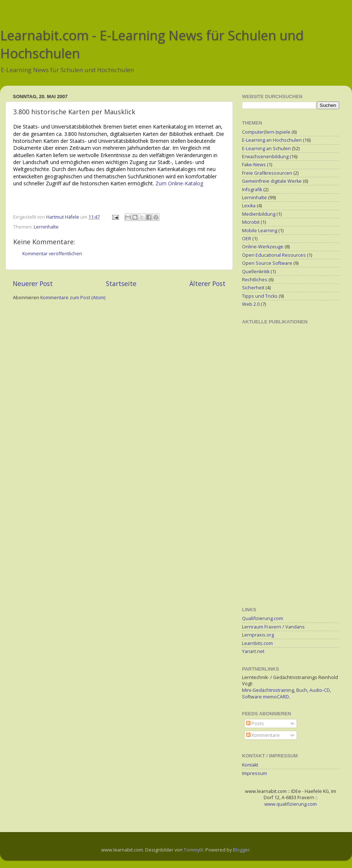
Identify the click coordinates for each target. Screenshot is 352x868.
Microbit (251, 222)
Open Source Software (267, 263)
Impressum (254, 773)
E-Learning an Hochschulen (272, 140)
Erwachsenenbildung (265, 157)
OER (247, 239)
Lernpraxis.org (258, 635)
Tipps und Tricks (260, 296)
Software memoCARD (265, 697)
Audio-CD (320, 690)
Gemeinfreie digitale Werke (272, 181)
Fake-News (254, 165)
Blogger (241, 850)
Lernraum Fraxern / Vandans (273, 627)
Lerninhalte (46, 227)
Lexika (249, 206)
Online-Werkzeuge (263, 247)
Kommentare (263, 735)
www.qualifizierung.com (291, 804)
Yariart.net (253, 651)
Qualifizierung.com (263, 618)
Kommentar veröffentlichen (52, 254)
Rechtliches (255, 280)
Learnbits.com (257, 643)
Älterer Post (208, 283)
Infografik (252, 190)
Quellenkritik (256, 272)
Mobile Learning (260, 231)
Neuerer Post (33, 283)
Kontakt (250, 765)
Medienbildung (259, 214)
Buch (302, 690)
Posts (255, 724)
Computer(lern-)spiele (266, 132)
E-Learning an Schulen (266, 149)
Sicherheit (253, 288)
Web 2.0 (251, 304)
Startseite (121, 283)
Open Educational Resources (274, 255)
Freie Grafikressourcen (267, 173)
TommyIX (193, 850)
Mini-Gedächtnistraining (268, 690)
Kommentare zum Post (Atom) (73, 298)
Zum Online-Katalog (179, 183)
